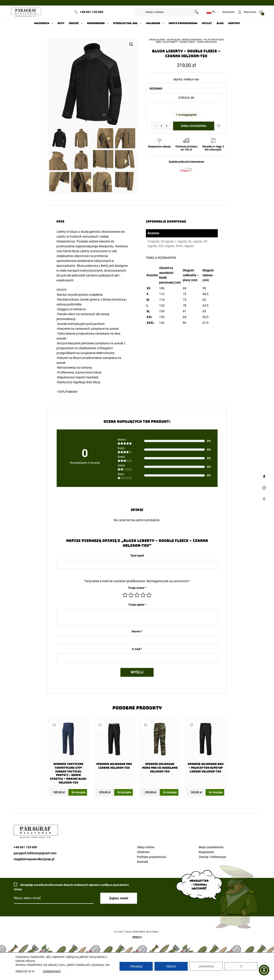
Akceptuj (136, 966)
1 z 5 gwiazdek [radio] (125, 595)
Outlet (207, 23)
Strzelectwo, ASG (125, 23)
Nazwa (137, 631)
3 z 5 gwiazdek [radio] (137, 595)
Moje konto (250, 12)
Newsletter (229, 12)
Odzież (74, 23)
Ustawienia (206, 966)
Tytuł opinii (137, 556)
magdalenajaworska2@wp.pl (34, 859)
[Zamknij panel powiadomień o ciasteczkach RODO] (241, 966)
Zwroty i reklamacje (212, 857)
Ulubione (143, 852)
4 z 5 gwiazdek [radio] (143, 595)
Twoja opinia (137, 605)
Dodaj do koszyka (194, 126)
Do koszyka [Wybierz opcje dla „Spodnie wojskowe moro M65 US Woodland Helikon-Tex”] (170, 792)
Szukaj (196, 12)
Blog (220, 23)
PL (211, 12)
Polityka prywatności (152, 857)
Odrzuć (171, 966)
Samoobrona (96, 23)
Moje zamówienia (211, 847)
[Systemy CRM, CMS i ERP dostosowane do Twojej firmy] (137, 938)
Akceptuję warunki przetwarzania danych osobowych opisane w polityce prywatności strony (71, 887)
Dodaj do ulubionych (219, 126)
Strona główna (157, 40)
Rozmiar (156, 89)
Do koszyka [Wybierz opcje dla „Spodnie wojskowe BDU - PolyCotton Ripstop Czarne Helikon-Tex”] (216, 792)
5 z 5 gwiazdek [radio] (149, 595)
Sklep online (173, 40)
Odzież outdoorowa (192, 40)
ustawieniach (52, 971)
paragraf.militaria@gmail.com (35, 853)
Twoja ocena (137, 588)
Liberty (61, 232)
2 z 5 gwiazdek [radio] (131, 595)
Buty (61, 23)
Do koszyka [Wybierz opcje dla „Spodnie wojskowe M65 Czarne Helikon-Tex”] (124, 792)
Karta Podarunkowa (183, 23)
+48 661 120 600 (92, 12)
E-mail (137, 649)
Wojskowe (153, 23)
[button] (131, 44)
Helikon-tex (191, 79)
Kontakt (234, 23)
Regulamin (206, 852)
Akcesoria (42, 23)
